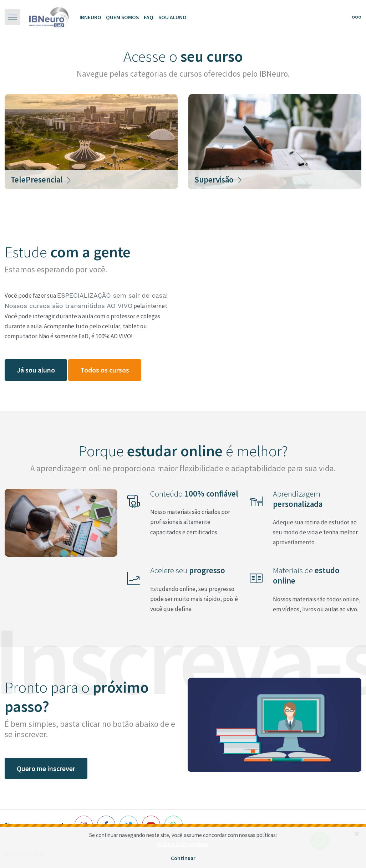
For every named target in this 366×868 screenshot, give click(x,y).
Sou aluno (172, 17)
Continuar (183, 858)
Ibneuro (90, 17)
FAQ (149, 17)
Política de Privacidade (183, 844)
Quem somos (122, 17)
